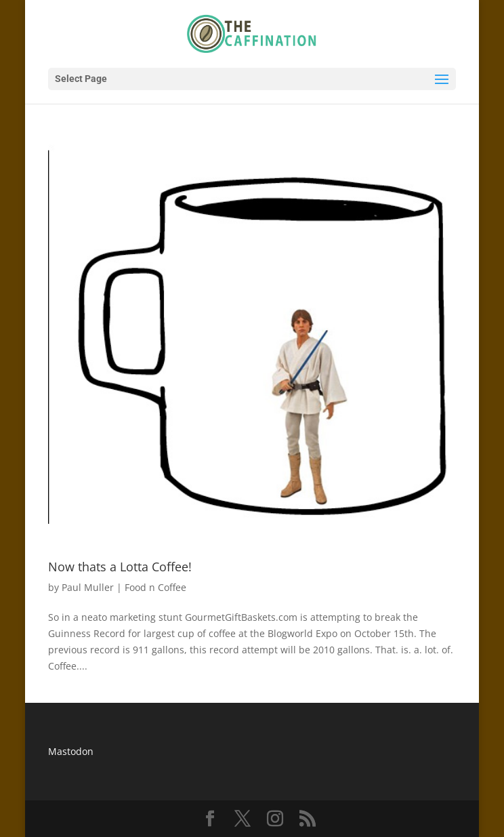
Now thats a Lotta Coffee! (120, 567)
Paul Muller (88, 587)
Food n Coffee (155, 587)
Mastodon (71, 751)
